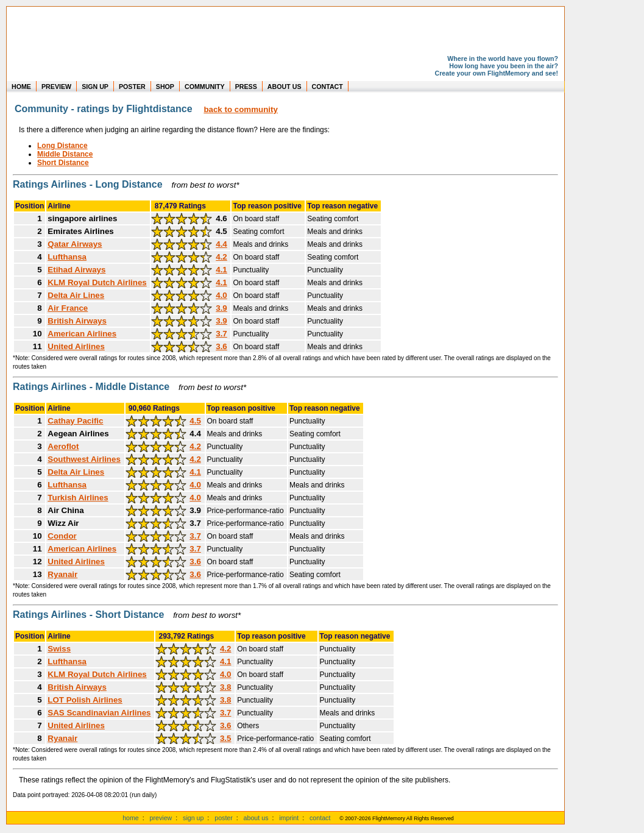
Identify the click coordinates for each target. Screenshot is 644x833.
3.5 (226, 738)
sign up (193, 818)
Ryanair (62, 574)
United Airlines (76, 346)
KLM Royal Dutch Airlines (97, 282)
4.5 (195, 421)
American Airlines (82, 334)
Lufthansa (67, 257)
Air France (68, 308)
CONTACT (327, 87)
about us (256, 818)
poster (224, 818)
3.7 (221, 334)
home (131, 818)
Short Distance (63, 163)
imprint (289, 818)
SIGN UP (95, 87)
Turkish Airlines (78, 498)
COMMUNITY (205, 87)
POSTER (132, 87)
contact (320, 818)
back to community (240, 109)
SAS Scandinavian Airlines (99, 713)
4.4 (221, 244)
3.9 (221, 308)
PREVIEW (56, 87)
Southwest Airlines (84, 459)
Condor (62, 536)
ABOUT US (285, 87)
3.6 (221, 346)
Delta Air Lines (76, 295)
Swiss (59, 649)
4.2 (221, 257)
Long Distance (62, 146)
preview (161, 818)
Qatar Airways (75, 244)
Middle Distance (65, 154)
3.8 (226, 687)
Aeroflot (63, 446)
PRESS (246, 87)
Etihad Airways (76, 270)
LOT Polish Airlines (85, 700)
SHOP (165, 87)
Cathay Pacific (75, 421)
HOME (21, 87)
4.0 (221, 295)
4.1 (221, 270)
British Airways (77, 321)
